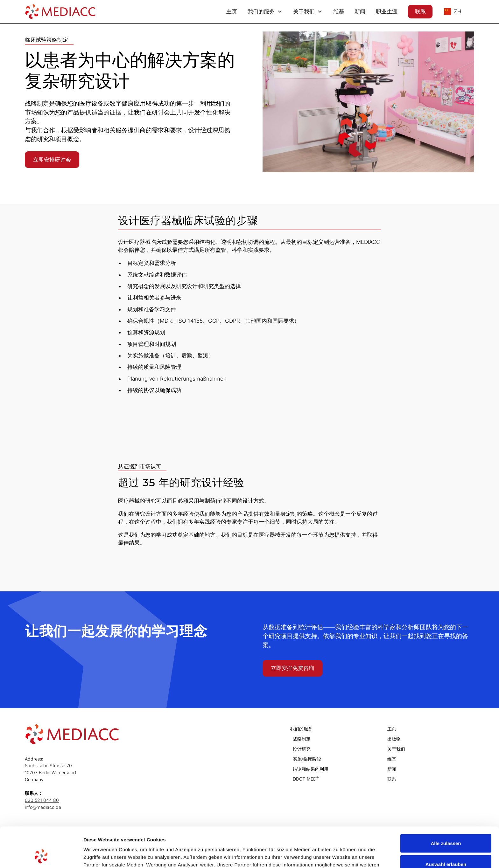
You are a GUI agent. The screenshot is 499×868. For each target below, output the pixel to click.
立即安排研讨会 (52, 160)
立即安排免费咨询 (292, 668)
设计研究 (302, 749)
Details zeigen (338, 855)
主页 (232, 11)
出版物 (394, 739)
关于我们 (396, 749)
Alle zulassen (446, 806)
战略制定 (302, 739)
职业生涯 (387, 11)
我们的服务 (301, 729)
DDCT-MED (306, 778)
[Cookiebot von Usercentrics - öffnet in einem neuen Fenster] (41, 856)
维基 (339, 11)
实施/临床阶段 (307, 759)
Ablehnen (446, 847)
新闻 (360, 11)
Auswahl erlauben (446, 827)
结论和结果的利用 (311, 769)
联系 (420, 11)
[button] (265, 12)
